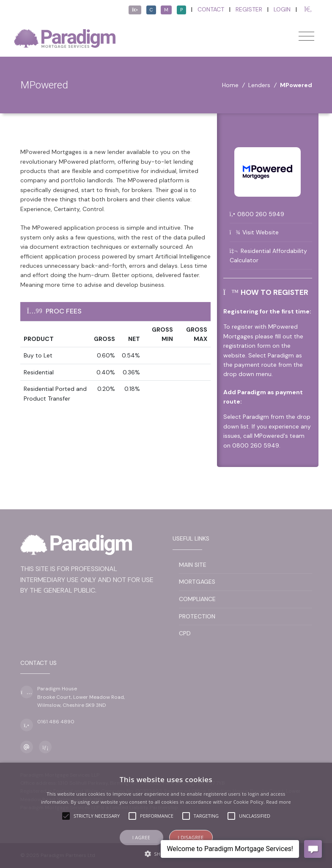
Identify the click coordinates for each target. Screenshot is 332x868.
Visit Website (261, 232)
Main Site (193, 565)
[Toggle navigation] (306, 36)
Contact (211, 9)
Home (230, 85)
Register (249, 9)
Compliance (197, 599)
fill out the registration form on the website (263, 346)
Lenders (259, 85)
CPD (185, 633)
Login (282, 9)
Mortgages (197, 582)
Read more (278, 802)
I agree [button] (141, 837)
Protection (197, 616)
